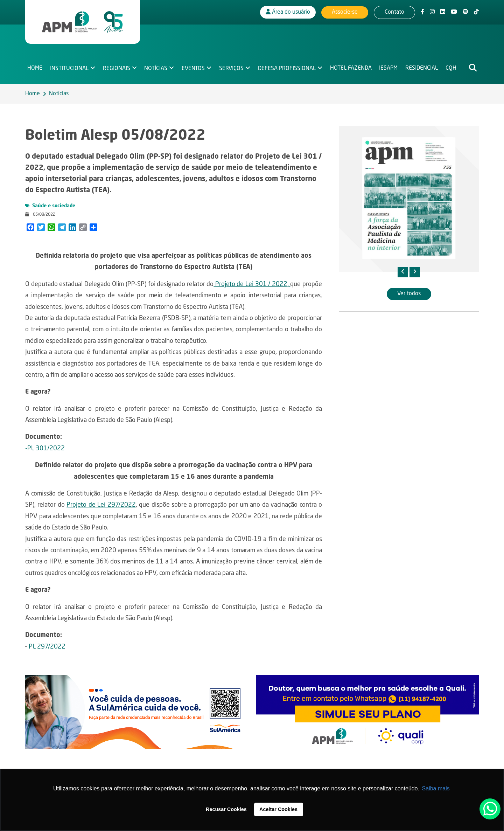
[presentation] (403, 272)
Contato (394, 12)
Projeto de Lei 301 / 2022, (252, 284)
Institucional (69, 69)
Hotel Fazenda (351, 69)
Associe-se (345, 12)
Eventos (193, 69)
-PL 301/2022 (45, 449)
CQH (451, 69)
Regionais (117, 69)
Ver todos (409, 294)
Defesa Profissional (287, 69)
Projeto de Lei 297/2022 (101, 505)
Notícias (156, 69)
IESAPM (388, 69)
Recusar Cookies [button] (226, 809)
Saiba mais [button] (436, 788)
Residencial (422, 69)
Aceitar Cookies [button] (278, 809)
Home (35, 69)
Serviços (231, 69)
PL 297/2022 (47, 647)
